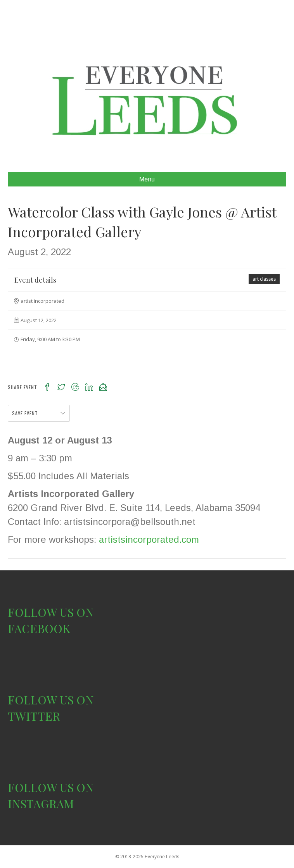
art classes (264, 279)
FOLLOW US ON (51, 612)
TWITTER (34, 716)
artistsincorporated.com (149, 539)
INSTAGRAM (41, 804)
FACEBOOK (39, 628)
